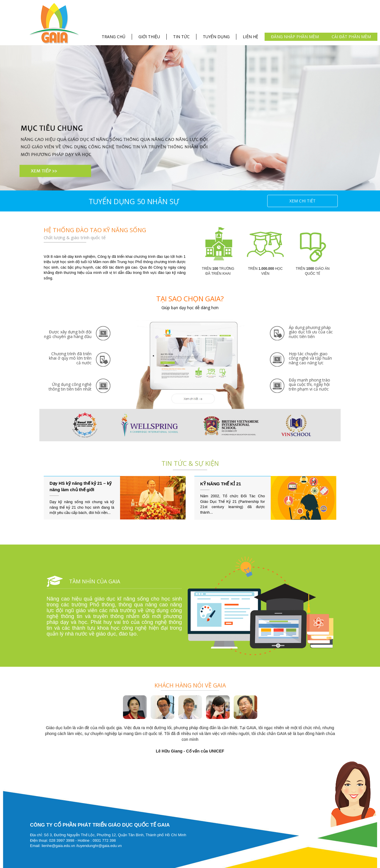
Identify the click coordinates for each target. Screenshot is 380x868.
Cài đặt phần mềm (351, 37)
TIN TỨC (181, 37)
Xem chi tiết (302, 201)
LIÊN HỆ (250, 37)
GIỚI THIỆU (149, 37)
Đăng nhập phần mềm (295, 37)
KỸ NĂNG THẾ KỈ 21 (221, 484)
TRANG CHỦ (114, 37)
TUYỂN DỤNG (216, 37)
